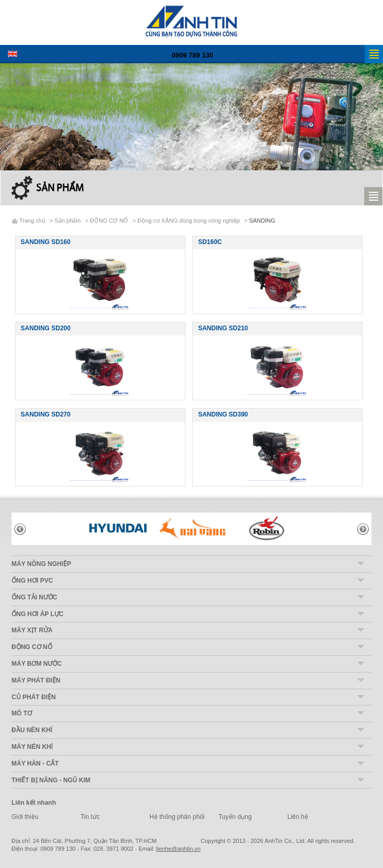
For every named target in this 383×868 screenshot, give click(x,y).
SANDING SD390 (223, 414)
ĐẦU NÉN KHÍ (32, 730)
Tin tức (90, 817)
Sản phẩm (60, 189)
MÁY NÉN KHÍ (32, 747)
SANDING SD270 (46, 414)
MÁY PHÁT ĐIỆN (36, 680)
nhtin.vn (178, 849)
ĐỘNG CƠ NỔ (109, 221)
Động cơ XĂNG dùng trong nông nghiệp (189, 221)
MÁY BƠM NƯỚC (37, 664)
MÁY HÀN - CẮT (35, 763)
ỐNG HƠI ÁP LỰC (37, 614)
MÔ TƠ (22, 713)
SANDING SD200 (46, 328)
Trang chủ (32, 221)
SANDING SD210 (223, 328)
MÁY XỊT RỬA (32, 630)
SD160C (210, 242)
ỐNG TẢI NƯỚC (34, 597)
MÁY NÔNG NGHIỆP (41, 564)
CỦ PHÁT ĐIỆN (34, 697)
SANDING (262, 221)
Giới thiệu (25, 817)
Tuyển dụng (235, 817)
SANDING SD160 (46, 242)
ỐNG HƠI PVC (32, 581)
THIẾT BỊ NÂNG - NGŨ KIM (51, 780)
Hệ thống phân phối (177, 817)
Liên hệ (298, 817)
